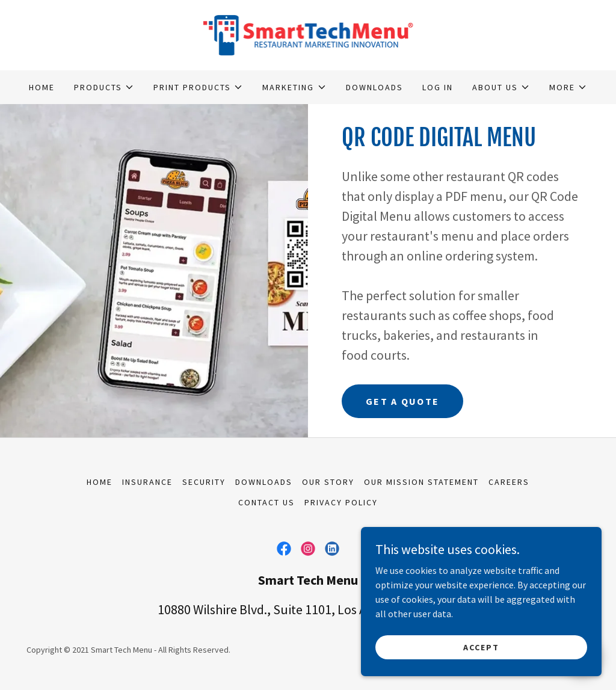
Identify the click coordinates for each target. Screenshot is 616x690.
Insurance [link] (147, 482)
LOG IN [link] (438, 87)
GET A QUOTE (402, 401)
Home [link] (42, 87)
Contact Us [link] (266, 502)
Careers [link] (509, 482)
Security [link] (204, 482)
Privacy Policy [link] (341, 502)
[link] (308, 34)
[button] (104, 87)
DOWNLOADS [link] (374, 87)
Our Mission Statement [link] (421, 482)
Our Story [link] (328, 482)
